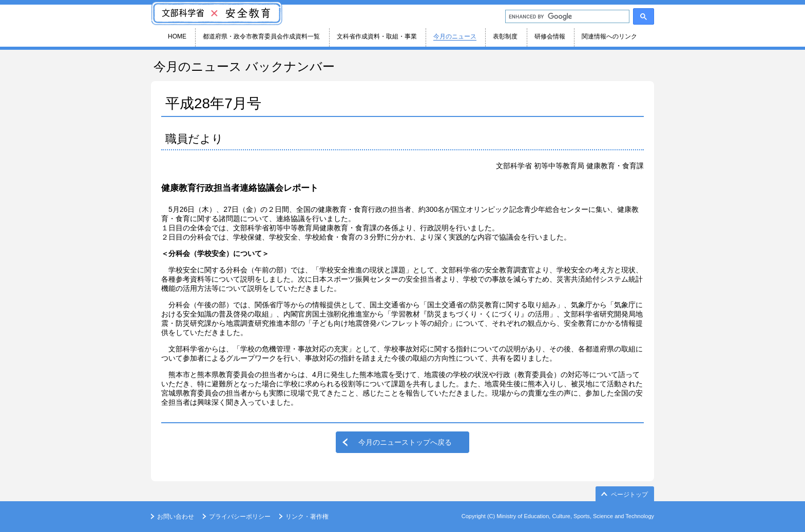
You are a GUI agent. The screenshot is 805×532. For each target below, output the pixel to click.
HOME (177, 36)
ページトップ (629, 495)
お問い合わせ (176, 517)
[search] (566, 16)
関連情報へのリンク (609, 36)
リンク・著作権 (307, 517)
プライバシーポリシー (240, 517)
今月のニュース (455, 36)
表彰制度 (505, 36)
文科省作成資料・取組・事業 (377, 36)
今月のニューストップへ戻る (405, 442)
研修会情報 (550, 36)
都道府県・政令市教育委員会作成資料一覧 (261, 36)
